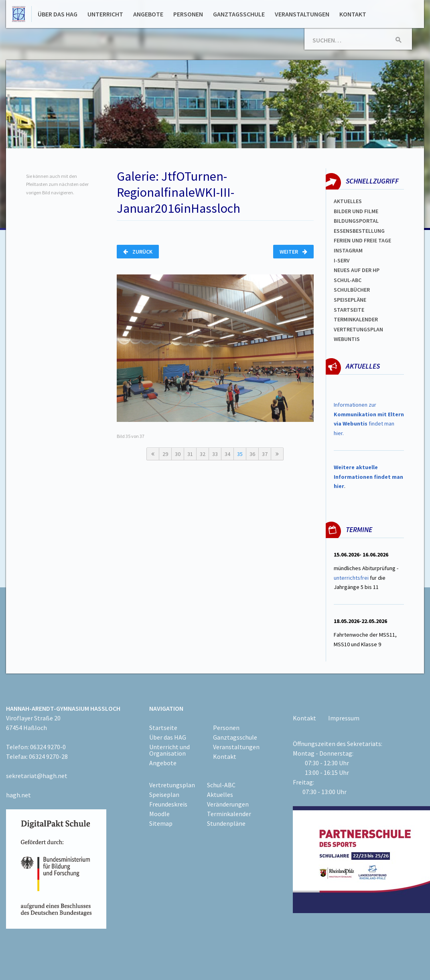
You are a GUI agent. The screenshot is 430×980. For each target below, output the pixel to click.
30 (178, 454)
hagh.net (18, 795)
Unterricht (105, 14)
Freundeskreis (168, 804)
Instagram (348, 250)
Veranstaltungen (302, 14)
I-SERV (342, 260)
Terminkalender (356, 319)
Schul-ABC (221, 785)
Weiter (293, 252)
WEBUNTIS (347, 339)
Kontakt (353, 14)
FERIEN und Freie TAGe (362, 240)
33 (215, 454)
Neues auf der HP (357, 270)
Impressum (344, 718)
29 (165, 454)
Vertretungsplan (358, 329)
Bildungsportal (356, 221)
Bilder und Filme (356, 211)
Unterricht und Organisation (169, 750)
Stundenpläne (226, 823)
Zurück (138, 252)
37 (265, 454)
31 (190, 454)
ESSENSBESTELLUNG (359, 231)
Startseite (349, 310)
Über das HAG (58, 14)
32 (203, 454)
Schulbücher (352, 290)
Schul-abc (348, 280)
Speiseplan (164, 794)
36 (252, 454)
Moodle (159, 814)
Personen (188, 14)
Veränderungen (228, 804)
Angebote (148, 14)
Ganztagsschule (239, 14)
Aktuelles (348, 201)
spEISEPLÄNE (350, 300)
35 (240, 454)
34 (227, 454)
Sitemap (161, 823)
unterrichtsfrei (351, 578)
